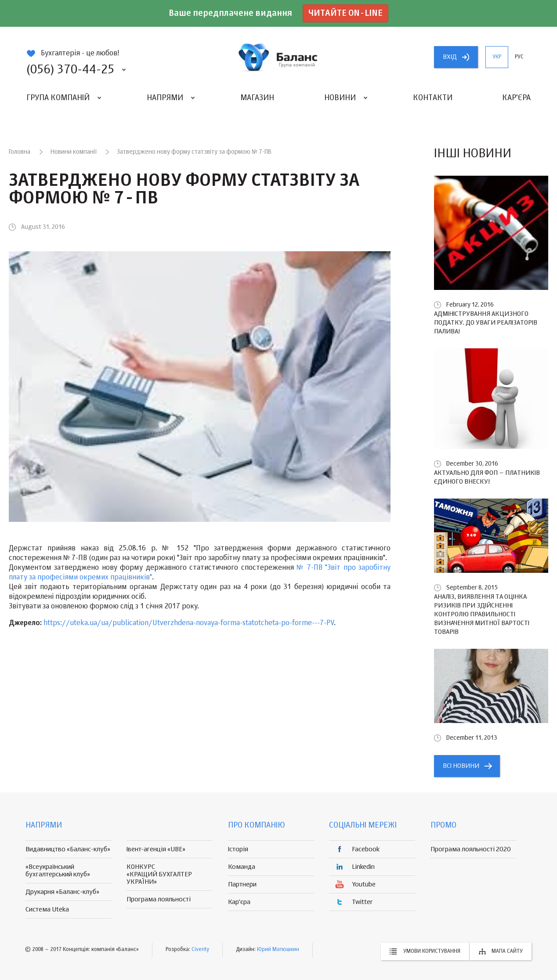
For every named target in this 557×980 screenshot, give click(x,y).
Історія (238, 849)
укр (497, 57)
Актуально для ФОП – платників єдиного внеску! (487, 477)
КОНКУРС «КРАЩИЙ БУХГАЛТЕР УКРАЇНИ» (159, 874)
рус (519, 57)
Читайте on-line (345, 13)
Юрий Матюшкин (278, 950)
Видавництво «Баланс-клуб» (68, 849)
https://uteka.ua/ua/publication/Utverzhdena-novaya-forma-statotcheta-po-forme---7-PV (189, 623)
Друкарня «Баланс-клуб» (62, 892)
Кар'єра (516, 98)
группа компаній (278, 57)
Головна (20, 152)
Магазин (257, 98)
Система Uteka (47, 909)
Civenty (200, 950)
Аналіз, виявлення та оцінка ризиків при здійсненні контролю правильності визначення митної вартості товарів (482, 614)
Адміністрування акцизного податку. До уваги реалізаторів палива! (486, 323)
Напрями (165, 98)
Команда (242, 867)
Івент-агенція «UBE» (156, 849)
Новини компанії (74, 152)
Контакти (433, 98)
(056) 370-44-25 (70, 70)
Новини (340, 98)
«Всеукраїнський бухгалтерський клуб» (58, 871)
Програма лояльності (159, 899)
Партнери (242, 884)
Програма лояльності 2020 (471, 849)
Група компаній (58, 98)
